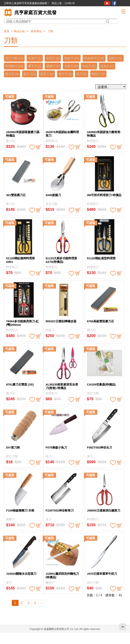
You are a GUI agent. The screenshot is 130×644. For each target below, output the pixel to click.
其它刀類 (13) (15, 58)
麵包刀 (50, 590)
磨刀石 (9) (32, 74)
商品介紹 (19, 31)
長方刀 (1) (87, 74)
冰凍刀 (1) (36, 58)
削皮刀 (50, 338)
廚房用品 (36, 31)
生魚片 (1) (13, 74)
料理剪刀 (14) (34, 66)
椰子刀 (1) (55, 66)
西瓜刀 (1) (68, 74)
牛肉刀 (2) (112, 66)
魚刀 (49, 464)
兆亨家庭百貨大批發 (35, 12)
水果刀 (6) (93, 66)
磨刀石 (10, 149)
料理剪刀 (51, 149)
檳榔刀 (10, 527)
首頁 (7, 31)
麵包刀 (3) (13, 82)
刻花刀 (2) (55, 58)
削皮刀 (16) (75, 58)
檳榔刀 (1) (74, 66)
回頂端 (123, 627)
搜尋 (107, 21)
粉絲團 (114, 3)
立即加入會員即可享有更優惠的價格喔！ (27, 3)
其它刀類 (51, 212)
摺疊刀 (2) (13, 66)
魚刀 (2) (105, 74)
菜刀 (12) (50, 74)
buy (39, 155)
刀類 (51, 31)
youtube (107, 3)
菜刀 (90, 464)
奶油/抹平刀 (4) (98, 58)
